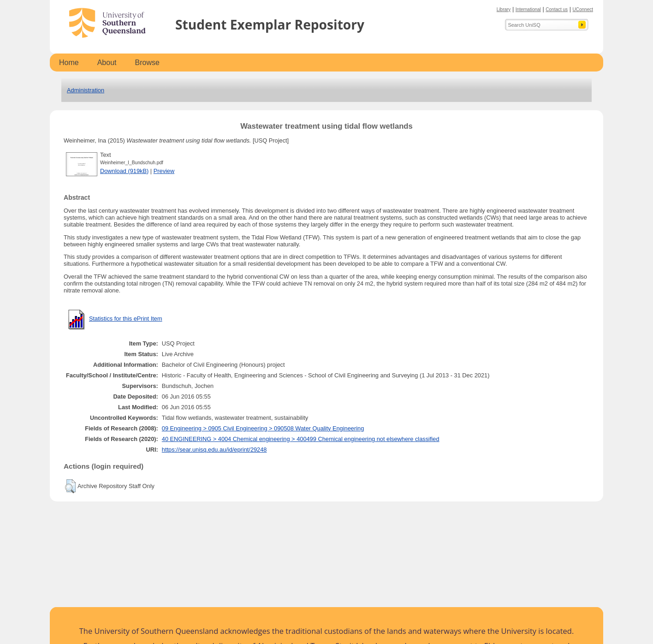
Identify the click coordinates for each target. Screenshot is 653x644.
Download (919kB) (124, 171)
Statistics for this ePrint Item (126, 319)
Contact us (557, 9)
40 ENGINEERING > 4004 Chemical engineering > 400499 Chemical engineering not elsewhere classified (301, 439)
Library (504, 9)
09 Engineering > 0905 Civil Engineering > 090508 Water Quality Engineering (263, 428)
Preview (164, 171)
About (107, 63)
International (528, 9)
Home (69, 63)
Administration (86, 90)
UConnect (583, 9)
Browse (147, 63)
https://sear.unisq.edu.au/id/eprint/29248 (214, 450)
